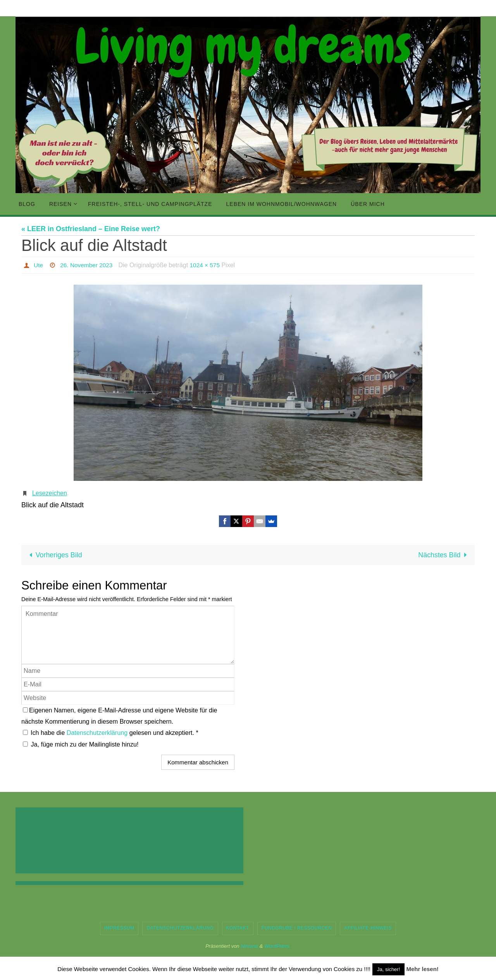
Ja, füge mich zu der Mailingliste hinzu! (81, 744)
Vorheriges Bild (54, 555)
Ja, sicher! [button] (388, 969)
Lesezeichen (50, 493)
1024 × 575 (208, 265)
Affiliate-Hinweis (368, 928)
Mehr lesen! (422, 969)
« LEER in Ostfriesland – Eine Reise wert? (91, 229)
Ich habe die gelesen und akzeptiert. (111, 733)
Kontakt (238, 928)
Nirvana (249, 946)
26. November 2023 (88, 265)
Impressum (119, 928)
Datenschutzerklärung (98, 733)
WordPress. (277, 946)
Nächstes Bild (444, 555)
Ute (39, 265)
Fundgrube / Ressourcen (297, 928)
